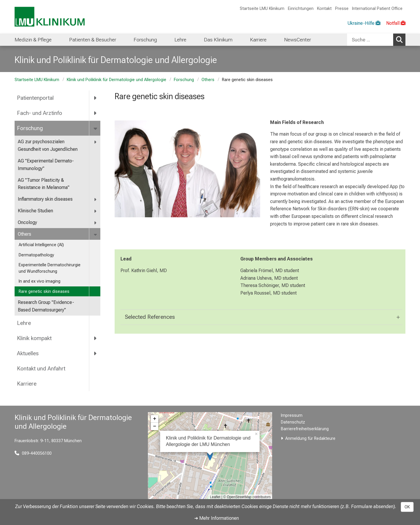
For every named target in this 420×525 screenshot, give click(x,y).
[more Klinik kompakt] (96, 338)
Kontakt (324, 9)
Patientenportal (35, 98)
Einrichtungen (301, 9)
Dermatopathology (36, 255)
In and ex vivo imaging (40, 281)
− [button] (155, 426)
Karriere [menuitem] (258, 40)
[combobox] (376, 40)
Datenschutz (293, 422)
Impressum (292, 415)
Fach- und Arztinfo (40, 113)
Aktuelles (28, 353)
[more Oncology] (96, 223)
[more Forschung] (96, 128)
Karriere (27, 384)
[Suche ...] (370, 40)
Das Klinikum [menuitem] (218, 40)
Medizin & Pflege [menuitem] (33, 40)
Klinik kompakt (34, 338)
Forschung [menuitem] (145, 40)
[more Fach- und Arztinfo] (96, 113)
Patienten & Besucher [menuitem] (93, 40)
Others (208, 80)
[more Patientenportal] (96, 98)
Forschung (184, 80)
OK (407, 507)
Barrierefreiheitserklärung (305, 429)
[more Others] (96, 234)
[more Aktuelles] (96, 353)
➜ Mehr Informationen (217, 518)
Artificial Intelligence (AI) (41, 245)
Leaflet (215, 497)
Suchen (401, 39)
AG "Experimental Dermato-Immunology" (46, 165)
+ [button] (155, 419)
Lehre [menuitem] (180, 40)
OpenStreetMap (239, 497)
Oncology (27, 222)
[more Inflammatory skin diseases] (96, 199)
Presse (342, 9)
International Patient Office (377, 9)
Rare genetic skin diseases (44, 292)
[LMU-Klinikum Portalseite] (50, 17)
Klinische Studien (35, 211)
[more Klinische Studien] (96, 211)
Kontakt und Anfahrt (41, 369)
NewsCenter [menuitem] (297, 40)
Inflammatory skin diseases (45, 199)
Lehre (24, 323)
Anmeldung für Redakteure (310, 439)
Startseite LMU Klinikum (262, 9)
